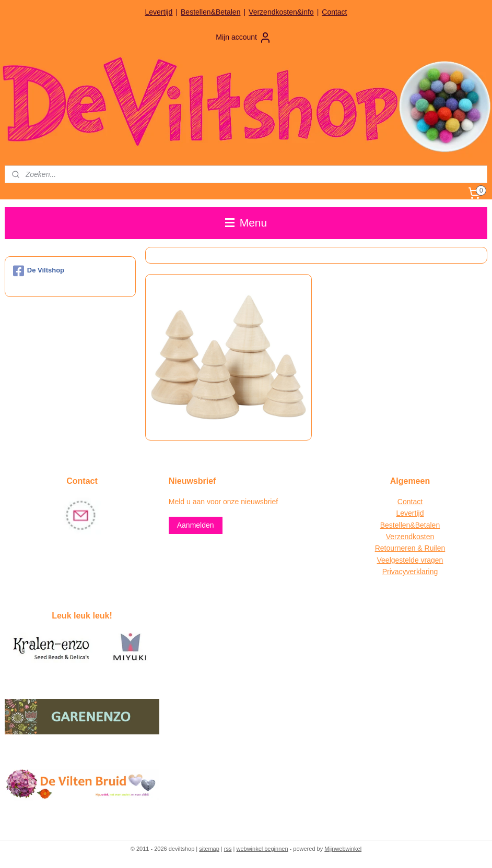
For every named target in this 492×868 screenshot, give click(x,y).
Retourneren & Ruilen (410, 548)
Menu (246, 223)
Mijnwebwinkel (343, 849)
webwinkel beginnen (262, 849)
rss (228, 849)
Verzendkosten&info (281, 12)
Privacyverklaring (410, 572)
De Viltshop (39, 271)
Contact (334, 12)
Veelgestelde (398, 560)
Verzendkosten (410, 537)
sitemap (209, 849)
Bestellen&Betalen (210, 12)
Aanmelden (196, 525)
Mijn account (244, 38)
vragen (431, 560)
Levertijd (159, 12)
